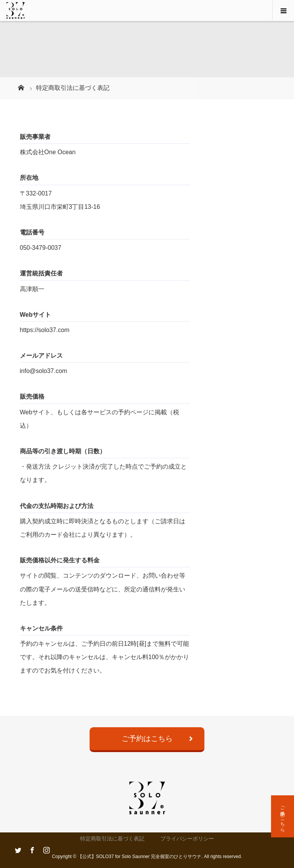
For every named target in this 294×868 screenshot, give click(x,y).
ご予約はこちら (147, 739)
